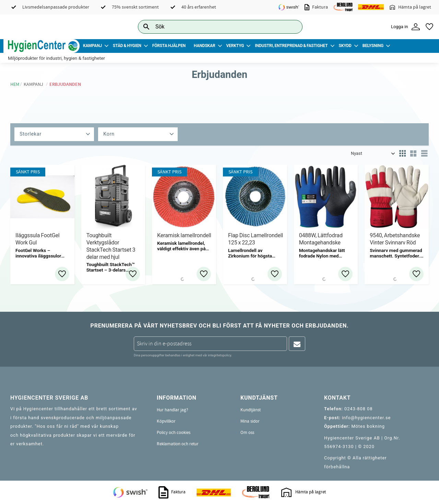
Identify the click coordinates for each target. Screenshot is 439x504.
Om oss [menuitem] (247, 433)
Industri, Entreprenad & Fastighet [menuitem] (291, 46)
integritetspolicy (219, 355)
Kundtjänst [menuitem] (251, 410)
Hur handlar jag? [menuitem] (173, 410)
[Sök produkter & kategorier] (212, 27)
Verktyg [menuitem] (235, 46)
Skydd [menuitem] (345, 46)
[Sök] (292, 27)
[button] (429, 27)
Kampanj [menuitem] (92, 46)
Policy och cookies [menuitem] (174, 433)
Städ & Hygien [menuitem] (127, 46)
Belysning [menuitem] (373, 46)
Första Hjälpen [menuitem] (169, 46)
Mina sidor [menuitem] (250, 421)
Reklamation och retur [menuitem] (178, 444)
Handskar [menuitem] (204, 46)
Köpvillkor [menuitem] (166, 421)
